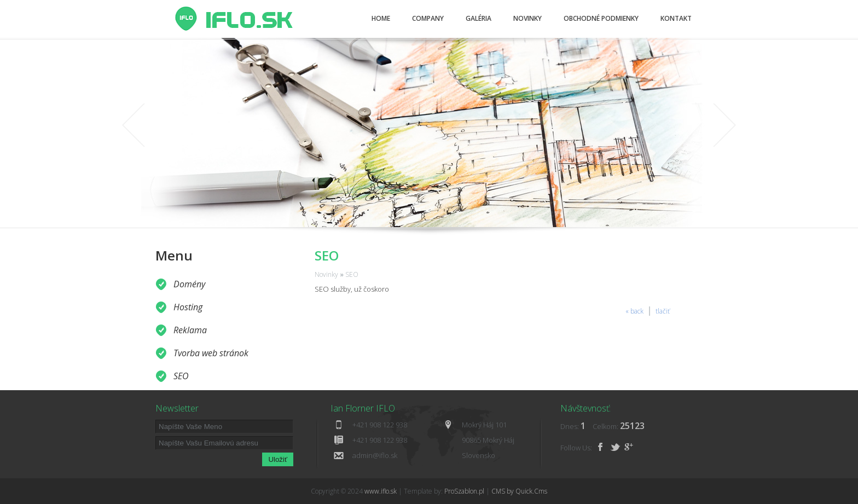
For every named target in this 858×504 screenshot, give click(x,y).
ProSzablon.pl (464, 491)
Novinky (527, 18)
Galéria (479, 18)
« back (634, 311)
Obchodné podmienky (601, 18)
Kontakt (676, 18)
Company (428, 18)
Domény (189, 284)
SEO (181, 376)
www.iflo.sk (381, 491)
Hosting (188, 307)
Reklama (190, 330)
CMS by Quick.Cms (519, 491)
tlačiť (663, 311)
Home (381, 18)
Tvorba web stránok (211, 353)
